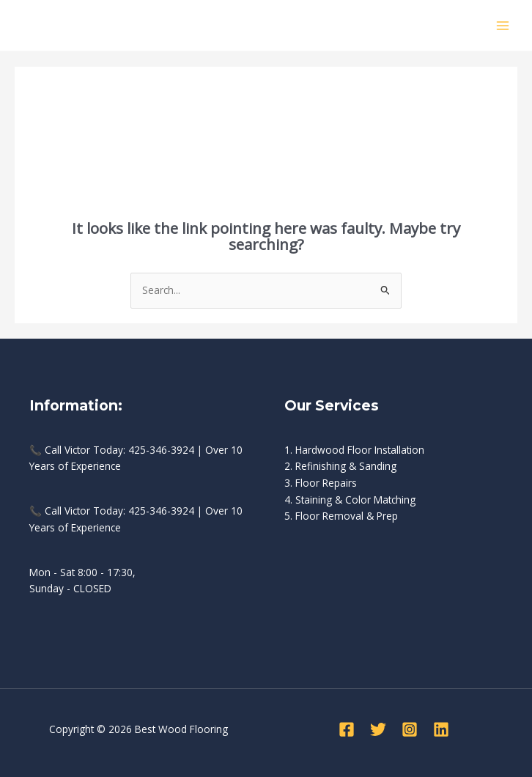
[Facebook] (347, 729)
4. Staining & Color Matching (350, 500)
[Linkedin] (441, 729)
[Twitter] (378, 729)
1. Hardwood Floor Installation (354, 450)
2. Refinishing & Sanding (340, 466)
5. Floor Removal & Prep (341, 516)
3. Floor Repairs (321, 483)
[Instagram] (410, 729)
